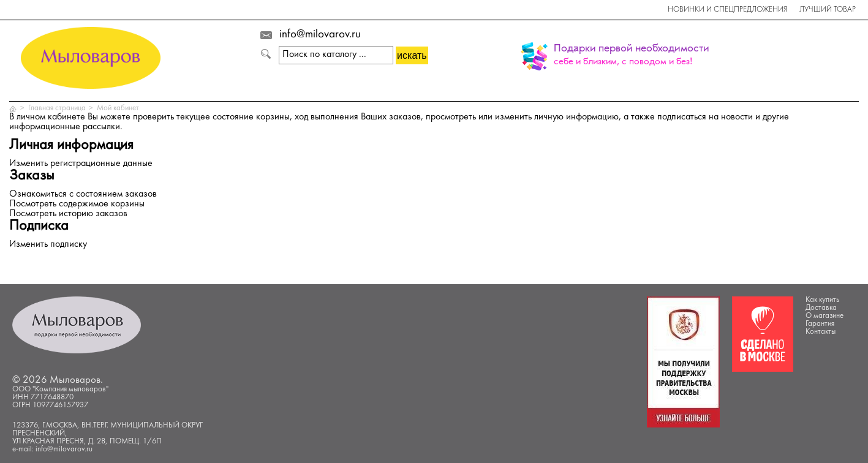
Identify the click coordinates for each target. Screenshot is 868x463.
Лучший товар (828, 10)
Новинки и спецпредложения (727, 10)
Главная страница (57, 108)
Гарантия (820, 324)
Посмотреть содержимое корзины (77, 204)
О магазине (825, 316)
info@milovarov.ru (320, 35)
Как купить (822, 300)
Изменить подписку (48, 245)
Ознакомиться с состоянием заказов (83, 194)
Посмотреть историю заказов (68, 214)
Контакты (821, 332)
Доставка (821, 308)
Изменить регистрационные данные (81, 164)
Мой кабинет (118, 108)
